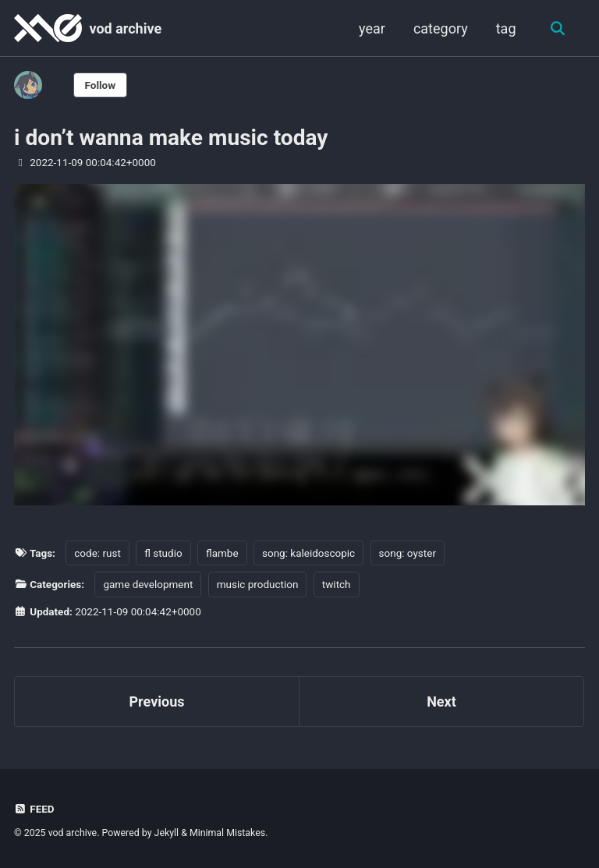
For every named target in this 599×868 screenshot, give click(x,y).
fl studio (163, 553)
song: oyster (408, 553)
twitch (337, 584)
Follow (101, 85)
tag (506, 28)
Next (441, 701)
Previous (157, 701)
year (372, 28)
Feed (34, 809)
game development (148, 584)
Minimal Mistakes (227, 833)
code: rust (97, 553)
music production (258, 584)
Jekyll (167, 833)
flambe (222, 553)
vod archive (125, 28)
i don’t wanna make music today (171, 138)
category (441, 28)
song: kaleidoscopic (308, 553)
